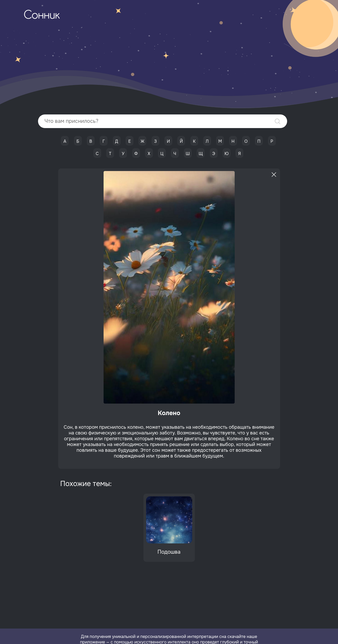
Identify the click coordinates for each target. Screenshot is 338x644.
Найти (278, 121)
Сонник (42, 16)
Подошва (169, 552)
